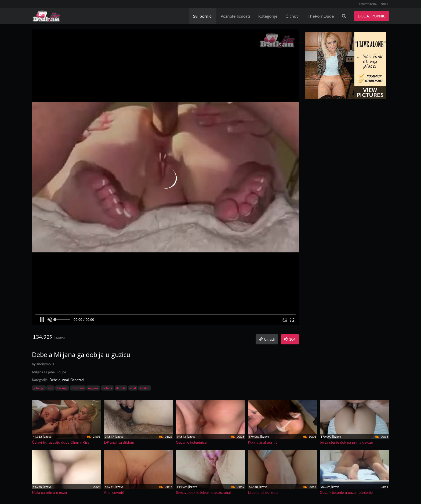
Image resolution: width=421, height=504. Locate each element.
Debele (55, 380)
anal (133, 388)
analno (145, 388)
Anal (65, 380)
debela (107, 388)
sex (50, 388)
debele (121, 388)
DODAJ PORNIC (372, 16)
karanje (62, 388)
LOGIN (384, 4)
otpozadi (78, 388)
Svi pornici (203, 16)
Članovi (292, 16)
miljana (93, 388)
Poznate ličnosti (235, 16)
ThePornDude (321, 16)
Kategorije (268, 16)
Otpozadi (77, 380)
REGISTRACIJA (368, 4)
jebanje (39, 388)
